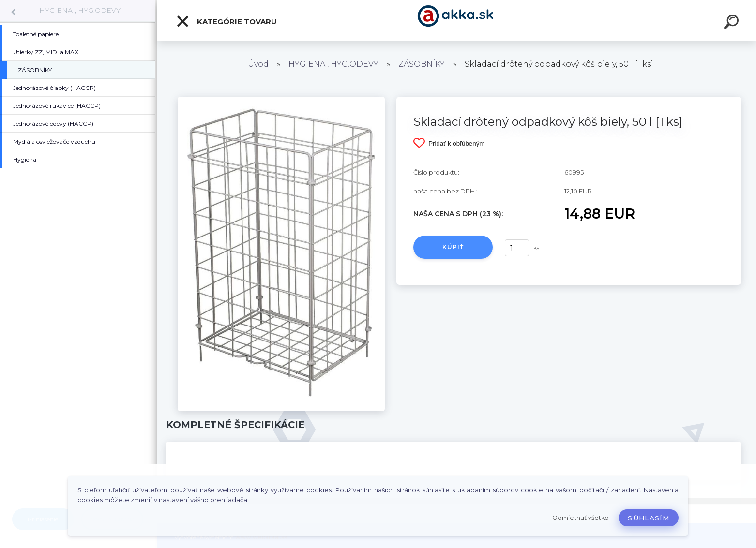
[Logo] (457, 21)
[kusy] (517, 248)
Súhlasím (649, 518)
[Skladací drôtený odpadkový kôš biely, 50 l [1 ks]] (281, 100)
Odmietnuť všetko (581, 518)
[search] (733, 23)
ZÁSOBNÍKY (422, 64)
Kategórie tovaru (226, 21)
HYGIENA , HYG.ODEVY (80, 10)
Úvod (258, 64)
